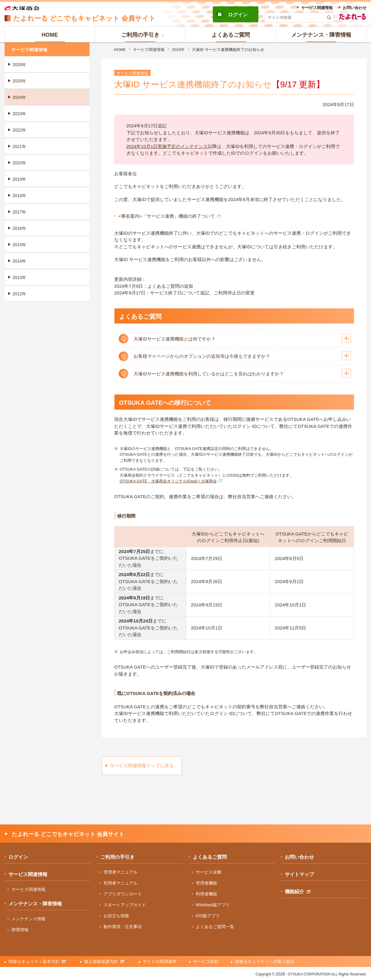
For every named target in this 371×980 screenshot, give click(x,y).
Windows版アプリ (213, 905)
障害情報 (20, 930)
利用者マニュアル (121, 883)
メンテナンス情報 (29, 919)
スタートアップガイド (125, 905)
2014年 (19, 261)
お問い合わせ (299, 857)
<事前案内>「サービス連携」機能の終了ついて (170, 216)
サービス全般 (209, 872)
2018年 (19, 196)
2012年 (19, 294)
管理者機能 (206, 883)
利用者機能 (206, 894)
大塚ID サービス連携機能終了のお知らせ (228, 50)
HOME (120, 50)
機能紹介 (298, 892)
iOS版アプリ (208, 916)
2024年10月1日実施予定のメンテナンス (167, 146)
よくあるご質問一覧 (215, 927)
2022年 (19, 130)
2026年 (19, 65)
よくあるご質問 (210, 857)
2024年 (178, 50)
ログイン (238, 15)
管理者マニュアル (121, 872)
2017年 (19, 212)
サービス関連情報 (149, 50)
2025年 (19, 81)
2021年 (19, 146)
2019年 (19, 179)
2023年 (19, 114)
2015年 (19, 245)
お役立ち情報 (116, 916)
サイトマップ (299, 874)
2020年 (19, 163)
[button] (140, 35)
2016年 (19, 228)
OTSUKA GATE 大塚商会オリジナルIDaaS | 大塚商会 (171, 481)
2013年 (19, 277)
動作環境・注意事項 (123, 927)
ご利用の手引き (117, 857)
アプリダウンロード (123, 894)
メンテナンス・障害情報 (35, 904)
